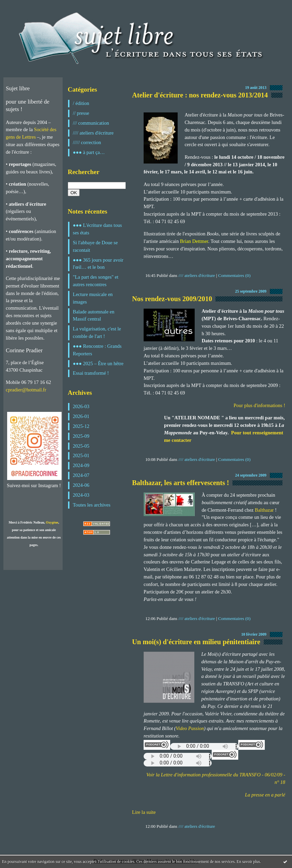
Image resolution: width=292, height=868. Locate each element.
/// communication (91, 123)
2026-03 (81, 406)
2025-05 (81, 446)
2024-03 (81, 495)
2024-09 (81, 465)
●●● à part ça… (89, 152)
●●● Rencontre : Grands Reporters (97, 350)
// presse (81, 113)
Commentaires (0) (234, 275)
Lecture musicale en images (93, 298)
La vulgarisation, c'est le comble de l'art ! (97, 332)
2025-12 (81, 426)
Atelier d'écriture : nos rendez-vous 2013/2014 (200, 95)
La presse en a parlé (265, 795)
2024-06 (81, 485)
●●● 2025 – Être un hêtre (98, 363)
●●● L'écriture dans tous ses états (97, 229)
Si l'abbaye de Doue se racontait (95, 246)
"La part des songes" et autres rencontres (96, 281)
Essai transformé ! (91, 373)
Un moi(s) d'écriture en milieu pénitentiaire (196, 642)
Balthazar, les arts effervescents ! (181, 483)
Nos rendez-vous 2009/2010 (172, 299)
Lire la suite (144, 812)
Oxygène (52, 522)
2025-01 (81, 455)
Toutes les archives (92, 505)
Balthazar (264, 510)
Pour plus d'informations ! (259, 405)
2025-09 (81, 436)
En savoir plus (248, 862)
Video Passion (190, 728)
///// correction (87, 142)
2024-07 (81, 475)
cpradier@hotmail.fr (26, 390)
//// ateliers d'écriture (93, 133)
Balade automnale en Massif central (94, 315)
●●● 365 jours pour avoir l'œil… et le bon (98, 264)
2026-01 (81, 416)
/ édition (81, 103)
